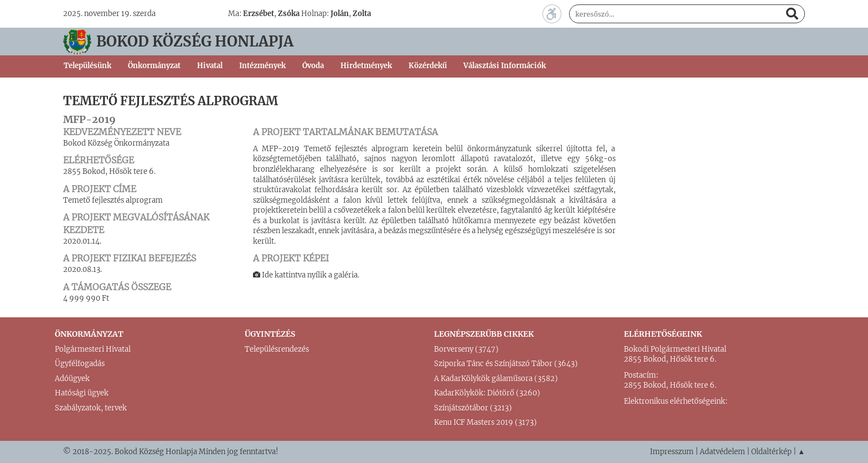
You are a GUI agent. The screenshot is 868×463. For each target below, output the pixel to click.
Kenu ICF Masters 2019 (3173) (485, 422)
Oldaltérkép (771, 452)
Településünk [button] (87, 66)
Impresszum (672, 452)
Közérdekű (428, 66)
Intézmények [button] (262, 66)
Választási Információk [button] (505, 66)
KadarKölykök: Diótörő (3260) (487, 393)
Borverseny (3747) (466, 349)
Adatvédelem (722, 452)
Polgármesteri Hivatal (93, 349)
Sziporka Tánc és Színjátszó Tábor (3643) (506, 364)
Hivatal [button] (210, 66)
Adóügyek (72, 379)
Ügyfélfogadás (80, 364)
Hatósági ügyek (82, 393)
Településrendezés (277, 349)
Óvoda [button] (313, 66)
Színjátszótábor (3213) (473, 408)
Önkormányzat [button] (154, 66)
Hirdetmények (366, 66)
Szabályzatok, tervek (91, 408)
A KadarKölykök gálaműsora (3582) (496, 379)
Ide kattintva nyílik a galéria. (306, 275)
